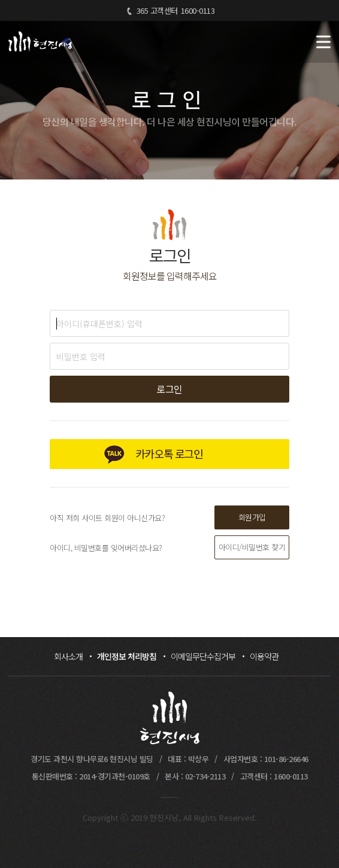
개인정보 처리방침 (127, 656)
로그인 (169, 389)
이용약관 (264, 656)
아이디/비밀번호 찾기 (252, 547)
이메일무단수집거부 (203, 656)
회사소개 (68, 656)
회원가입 (252, 517)
